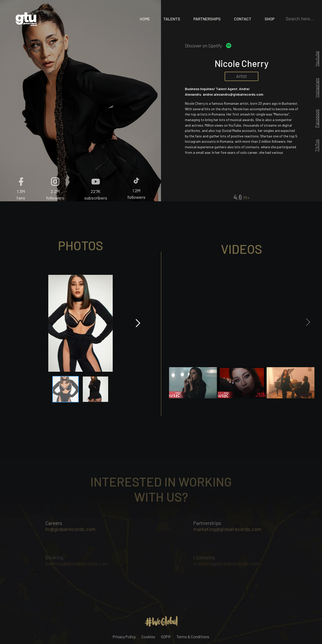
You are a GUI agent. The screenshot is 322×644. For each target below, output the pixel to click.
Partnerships (207, 19)
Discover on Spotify (208, 46)
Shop (270, 19)
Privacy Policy (124, 637)
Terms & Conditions (193, 637)
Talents (172, 19)
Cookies (148, 637)
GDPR (166, 637)
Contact (243, 19)
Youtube (317, 59)
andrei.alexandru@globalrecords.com (233, 94)
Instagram (317, 88)
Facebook (317, 118)
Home (145, 19)
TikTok (317, 145)
